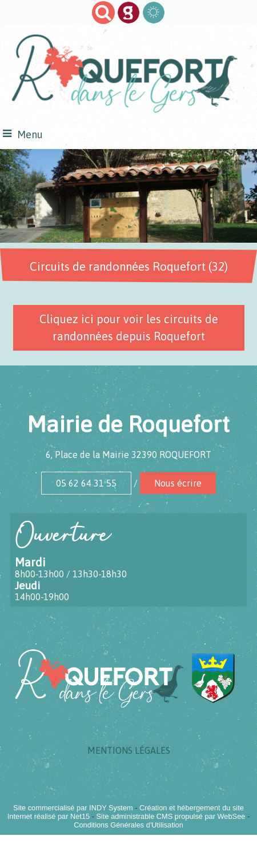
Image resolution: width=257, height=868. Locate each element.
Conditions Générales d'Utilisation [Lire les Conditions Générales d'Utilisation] (128, 825)
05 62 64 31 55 (86, 483)
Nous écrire (178, 483)
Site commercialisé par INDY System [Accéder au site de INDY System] (73, 808)
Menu (30, 134)
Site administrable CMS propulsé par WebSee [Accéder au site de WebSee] (171, 816)
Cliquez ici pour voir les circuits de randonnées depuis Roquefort (129, 327)
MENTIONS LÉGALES (129, 750)
